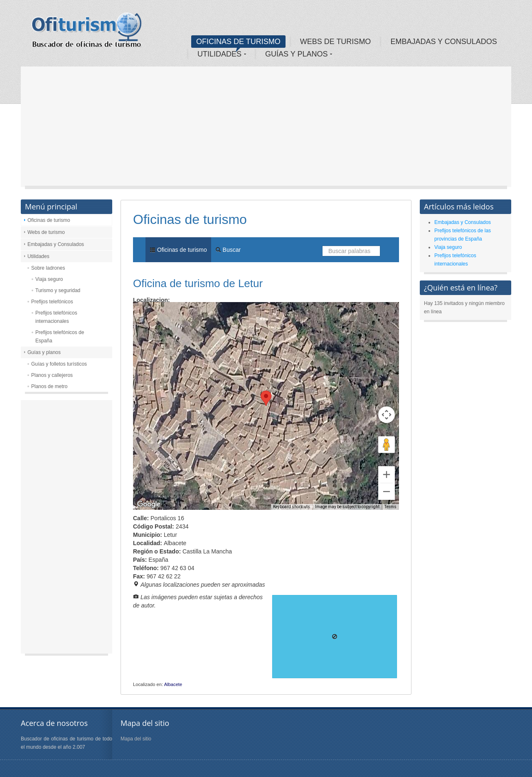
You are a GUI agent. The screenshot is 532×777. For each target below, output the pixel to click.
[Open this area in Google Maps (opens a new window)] (149, 504)
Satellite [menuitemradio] (186, 314)
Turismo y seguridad (58, 290)
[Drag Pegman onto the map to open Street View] (387, 445)
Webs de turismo (46, 232)
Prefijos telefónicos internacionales (56, 317)
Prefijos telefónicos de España (60, 337)
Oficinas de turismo (49, 220)
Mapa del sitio (136, 739)
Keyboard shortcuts (292, 507)
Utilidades (38, 256)
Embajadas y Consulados (56, 244)
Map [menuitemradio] (151, 314)
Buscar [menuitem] (228, 250)
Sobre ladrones (48, 268)
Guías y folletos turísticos (59, 364)
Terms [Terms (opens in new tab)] (390, 507)
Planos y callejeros (52, 375)
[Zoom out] (387, 492)
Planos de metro (49, 386)
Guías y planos (44, 352)
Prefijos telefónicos (52, 302)
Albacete (173, 684)
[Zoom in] (387, 475)
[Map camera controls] (387, 415)
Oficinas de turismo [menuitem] (178, 250)
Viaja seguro (49, 279)
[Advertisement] (266, 129)
